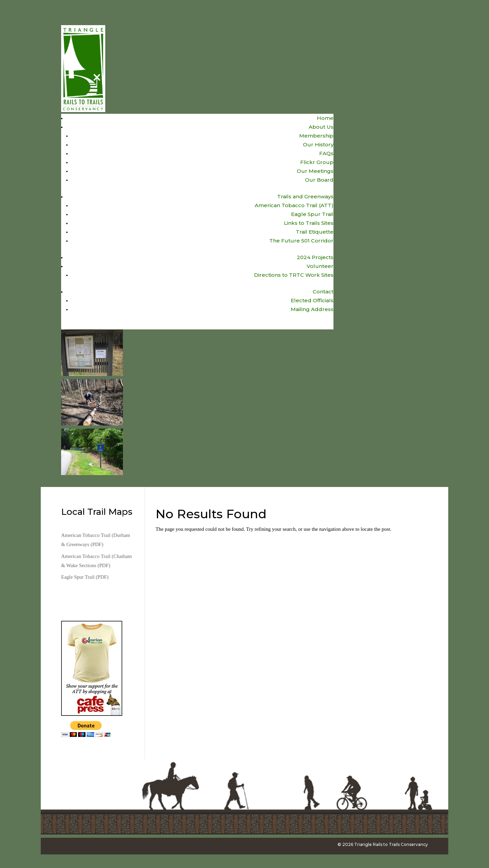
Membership (316, 136)
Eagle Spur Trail (312, 214)
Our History (318, 144)
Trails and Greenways (305, 196)
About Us (321, 127)
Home (325, 118)
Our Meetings (315, 171)
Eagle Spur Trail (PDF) (85, 577)
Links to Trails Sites (309, 223)
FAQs (326, 153)
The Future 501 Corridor (301, 241)
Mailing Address (312, 309)
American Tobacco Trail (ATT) (294, 205)
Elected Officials (312, 300)
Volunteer (320, 266)
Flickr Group (317, 162)
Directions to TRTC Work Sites (294, 275)
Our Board (319, 180)
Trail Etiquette (315, 232)
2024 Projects (315, 257)
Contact (323, 292)
